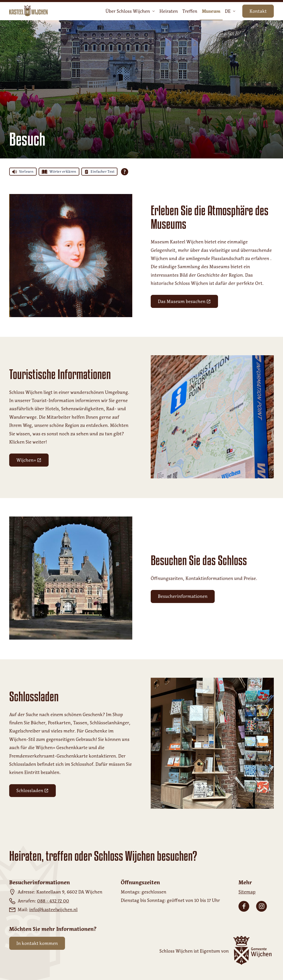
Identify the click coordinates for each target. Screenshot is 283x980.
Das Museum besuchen (188, 303)
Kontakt (258, 11)
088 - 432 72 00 (53, 901)
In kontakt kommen (37, 943)
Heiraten (169, 11)
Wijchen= (32, 461)
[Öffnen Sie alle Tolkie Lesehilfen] (125, 172)
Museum (211, 11)
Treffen (190, 11)
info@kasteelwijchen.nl (53, 910)
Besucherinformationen (183, 596)
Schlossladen (36, 792)
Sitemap (247, 892)
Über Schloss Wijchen (130, 11)
